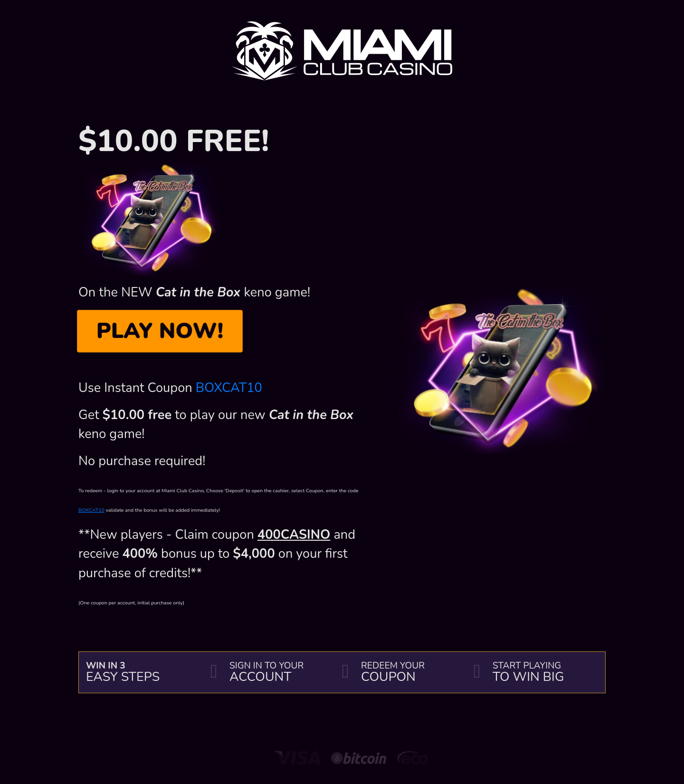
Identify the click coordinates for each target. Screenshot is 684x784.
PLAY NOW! (160, 331)
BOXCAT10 (229, 388)
